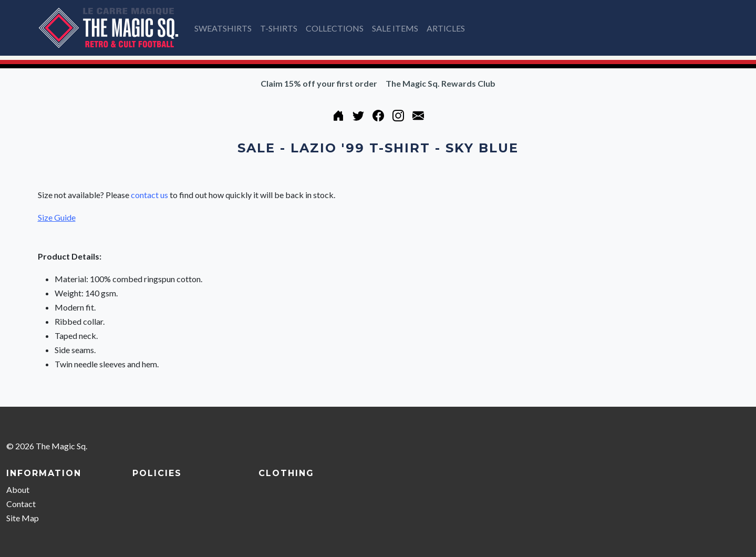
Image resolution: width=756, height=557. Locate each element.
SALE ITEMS (395, 28)
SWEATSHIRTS (223, 28)
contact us (149, 195)
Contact (21, 504)
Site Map (23, 518)
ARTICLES (446, 28)
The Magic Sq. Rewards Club (441, 83)
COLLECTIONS (335, 28)
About (18, 489)
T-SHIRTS (279, 28)
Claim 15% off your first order (319, 83)
